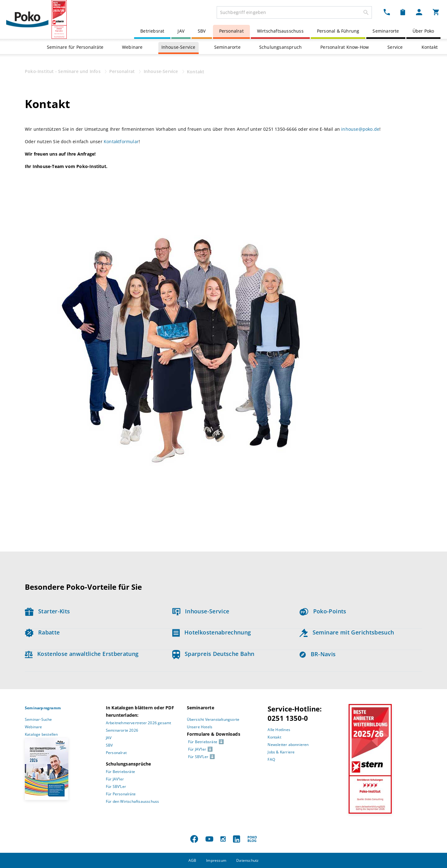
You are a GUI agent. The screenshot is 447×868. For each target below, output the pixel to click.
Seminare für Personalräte (75, 47)
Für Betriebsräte (120, 772)
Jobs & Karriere (281, 752)
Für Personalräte (121, 794)
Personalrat (231, 31)
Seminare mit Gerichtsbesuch (347, 632)
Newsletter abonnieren (288, 745)
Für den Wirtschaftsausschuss (133, 801)
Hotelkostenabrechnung (212, 632)
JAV (181, 31)
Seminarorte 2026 (122, 730)
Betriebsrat (152, 31)
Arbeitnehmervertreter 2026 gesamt (139, 723)
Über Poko (423, 31)
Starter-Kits (47, 611)
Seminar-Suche (38, 719)
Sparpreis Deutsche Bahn (213, 654)
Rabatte (42, 632)
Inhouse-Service (178, 47)
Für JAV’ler (115, 779)
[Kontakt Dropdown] (387, 12)
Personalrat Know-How (345, 47)
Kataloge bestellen (41, 734)
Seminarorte (386, 31)
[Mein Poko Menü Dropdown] (419, 12)
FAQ (271, 759)
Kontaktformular (121, 141)
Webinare (132, 47)
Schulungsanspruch (280, 47)
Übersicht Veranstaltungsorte (213, 719)
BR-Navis (318, 654)
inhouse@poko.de (360, 129)
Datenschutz (247, 860)
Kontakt (430, 47)
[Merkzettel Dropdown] (403, 12)
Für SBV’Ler (116, 786)
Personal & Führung (338, 31)
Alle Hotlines (279, 730)
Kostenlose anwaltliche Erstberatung (82, 654)
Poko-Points (323, 611)
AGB (192, 860)
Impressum (216, 860)
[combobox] (294, 12)
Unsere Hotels (200, 727)
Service (395, 47)
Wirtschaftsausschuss (280, 31)
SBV (202, 31)
